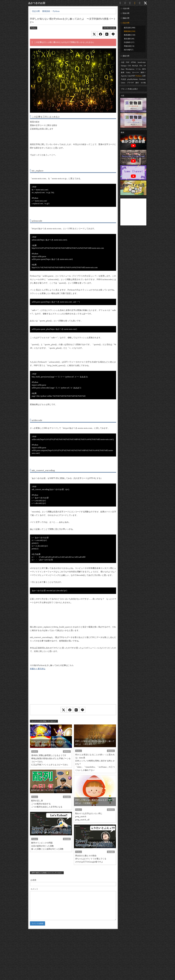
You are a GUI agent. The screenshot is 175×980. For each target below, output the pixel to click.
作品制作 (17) (129, 42)
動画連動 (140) (130, 35)
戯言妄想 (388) (130, 28)
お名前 (33, 880)
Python (139, 76)
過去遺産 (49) (129, 39)
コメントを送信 (37, 923)
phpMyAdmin (133, 79)
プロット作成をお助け (129, 89)
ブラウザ (130, 83)
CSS (129, 66)
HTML (134, 62)
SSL (141, 66)
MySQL (135, 66)
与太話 (123, 79)
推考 (123, 73)
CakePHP (131, 76)
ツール (138, 69)
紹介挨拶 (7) (129, 50)
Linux (123, 83)
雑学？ (143, 73)
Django (124, 66)
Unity (128, 73)
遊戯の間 (125, 18)
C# (145, 66)
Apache (124, 76)
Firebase (142, 79)
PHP (128, 62)
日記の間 (125, 23)
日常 (144, 76)
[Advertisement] (73, 690)
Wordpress (130, 69)
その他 (143, 83)
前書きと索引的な (38, 669)
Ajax (123, 69)
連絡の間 (125, 56)
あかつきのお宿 (37, 3)
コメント (34, 889)
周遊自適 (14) (129, 46)
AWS (144, 69)
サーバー (136, 73)
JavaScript (142, 62)
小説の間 (125, 9)
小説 (123, 62)
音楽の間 (125, 13)
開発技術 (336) (130, 31)
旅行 (137, 83)
